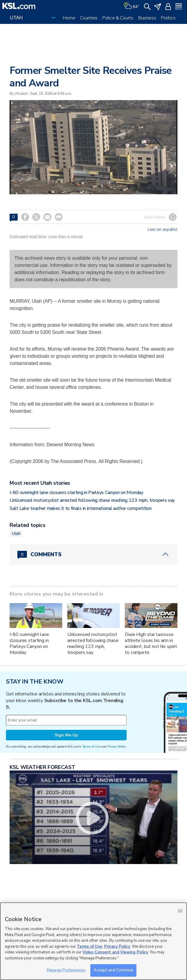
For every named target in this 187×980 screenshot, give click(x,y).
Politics (168, 18)
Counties (89, 18)
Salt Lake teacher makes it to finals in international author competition (80, 508)
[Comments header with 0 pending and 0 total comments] (93, 554)
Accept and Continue (113, 970)
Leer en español (163, 230)
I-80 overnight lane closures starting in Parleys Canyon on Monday (76, 493)
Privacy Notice (116, 746)
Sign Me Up (66, 735)
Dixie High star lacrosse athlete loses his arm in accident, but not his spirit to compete (151, 643)
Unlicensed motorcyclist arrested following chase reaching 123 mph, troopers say (92, 500)
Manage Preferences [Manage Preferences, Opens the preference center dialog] (66, 970)
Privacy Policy (117, 947)
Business (147, 18)
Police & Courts (118, 18)
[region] (93, 941)
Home (69, 18)
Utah (16, 533)
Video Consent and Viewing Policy (115, 952)
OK (180, 911)
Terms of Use (91, 746)
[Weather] (131, 6)
